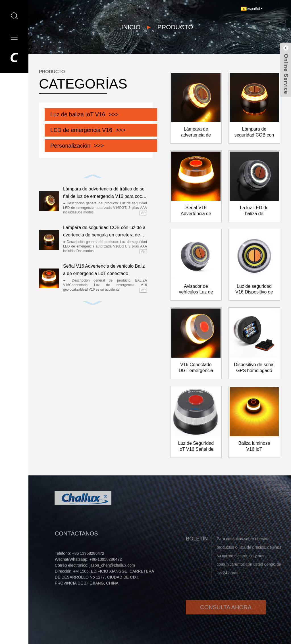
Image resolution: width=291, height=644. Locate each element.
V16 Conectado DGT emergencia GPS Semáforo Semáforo (196, 368)
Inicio (131, 27)
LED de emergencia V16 (81, 130)
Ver (143, 213)
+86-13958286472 (106, 572)
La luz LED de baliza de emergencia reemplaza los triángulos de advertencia (254, 211)
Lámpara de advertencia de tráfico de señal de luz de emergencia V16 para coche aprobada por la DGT (104, 193)
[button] (93, 177)
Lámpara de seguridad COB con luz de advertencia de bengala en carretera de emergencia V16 (104, 232)
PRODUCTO (175, 27)
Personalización (70, 146)
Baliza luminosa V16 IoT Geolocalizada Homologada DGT (254, 447)
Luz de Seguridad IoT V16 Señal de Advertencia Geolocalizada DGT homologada (196, 447)
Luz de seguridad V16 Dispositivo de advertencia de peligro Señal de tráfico (254, 290)
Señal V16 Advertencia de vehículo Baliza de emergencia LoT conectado (104, 270)
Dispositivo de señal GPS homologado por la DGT (254, 368)
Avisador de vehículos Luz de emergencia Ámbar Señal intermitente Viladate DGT (196, 290)
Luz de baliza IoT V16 (78, 114)
